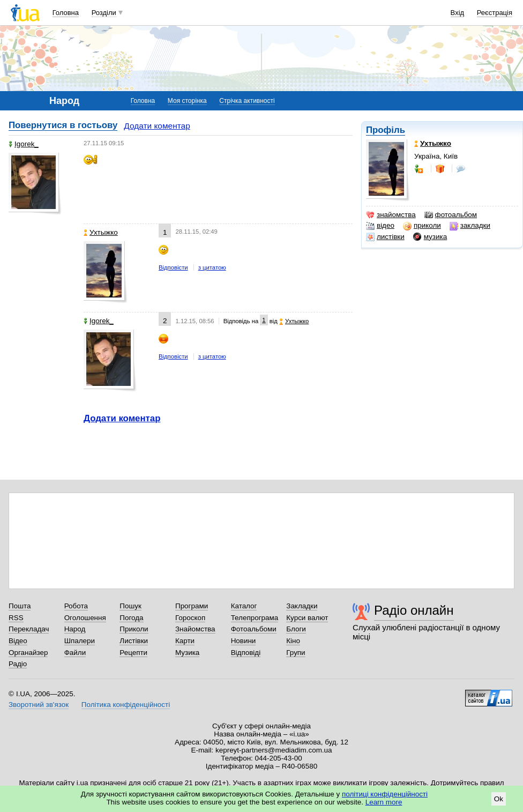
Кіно (293, 641)
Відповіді (246, 653)
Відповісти (173, 267)
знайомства (391, 215)
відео (380, 226)
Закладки (302, 606)
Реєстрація (495, 13)
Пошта (20, 606)
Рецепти (133, 653)
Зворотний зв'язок (39, 705)
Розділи (104, 13)
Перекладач (29, 629)
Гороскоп (190, 618)
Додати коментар (157, 126)
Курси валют (307, 618)
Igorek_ (24, 144)
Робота (76, 606)
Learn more (384, 802)
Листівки (134, 641)
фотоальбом (451, 215)
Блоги (296, 629)
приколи (422, 226)
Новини (244, 641)
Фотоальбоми (254, 629)
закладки (470, 226)
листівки (385, 237)
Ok (499, 799)
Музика (187, 653)
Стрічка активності (247, 101)
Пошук (130, 606)
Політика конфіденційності (126, 705)
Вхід (458, 13)
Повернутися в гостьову (63, 125)
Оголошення (85, 618)
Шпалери (80, 641)
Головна (66, 13)
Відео (18, 641)
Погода (131, 618)
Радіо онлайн (414, 610)
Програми (192, 606)
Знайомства (195, 629)
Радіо (18, 664)
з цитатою (212, 267)
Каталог (244, 606)
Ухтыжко (101, 232)
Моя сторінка (187, 101)
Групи (296, 653)
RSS (16, 618)
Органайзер (28, 653)
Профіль (386, 130)
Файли (75, 653)
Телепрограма (255, 618)
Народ (75, 629)
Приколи (134, 629)
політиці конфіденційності (385, 794)
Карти (185, 641)
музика (430, 237)
